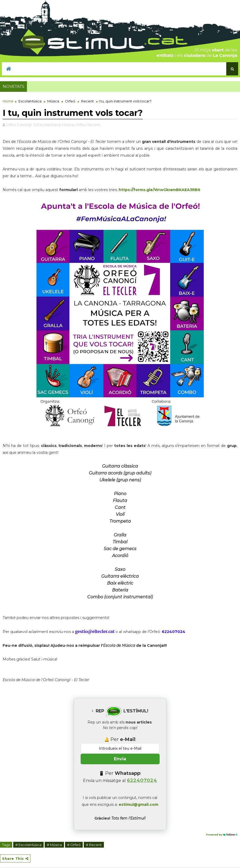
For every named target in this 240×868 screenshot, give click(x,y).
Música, (68, 125)
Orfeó (70, 101)
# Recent (94, 845)
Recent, (94, 125)
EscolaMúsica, (49, 125)
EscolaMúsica (30, 101)
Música (53, 101)
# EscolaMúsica (28, 845)
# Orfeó (74, 845)
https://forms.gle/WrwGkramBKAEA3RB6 (160, 190)
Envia (120, 759)
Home (8, 101)
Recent (87, 101)
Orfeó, (81, 125)
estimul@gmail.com (139, 804)
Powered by (222, 835)
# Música (54, 845)
